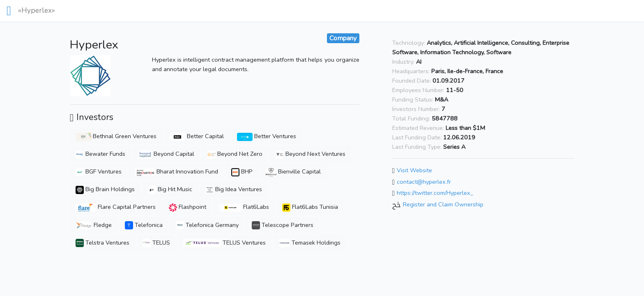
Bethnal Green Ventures (116, 136)
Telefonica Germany (207, 225)
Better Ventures (267, 136)
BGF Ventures (99, 171)
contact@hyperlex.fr (424, 182)
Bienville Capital (293, 171)
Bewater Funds (100, 154)
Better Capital (197, 136)
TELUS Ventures (225, 243)
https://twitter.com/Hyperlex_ (435, 193)
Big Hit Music (170, 189)
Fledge (94, 225)
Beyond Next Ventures (310, 154)
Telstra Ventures (102, 243)
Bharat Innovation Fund (177, 171)
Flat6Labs (244, 207)
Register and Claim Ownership (443, 204)
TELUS (156, 243)
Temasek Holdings (310, 243)
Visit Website (414, 171)
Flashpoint (187, 207)
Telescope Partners (283, 225)
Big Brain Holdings (105, 189)
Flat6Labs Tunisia (310, 207)
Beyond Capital (166, 154)
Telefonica (144, 225)
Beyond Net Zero (235, 154)
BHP (242, 171)
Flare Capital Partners (116, 207)
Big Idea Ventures (234, 189)
